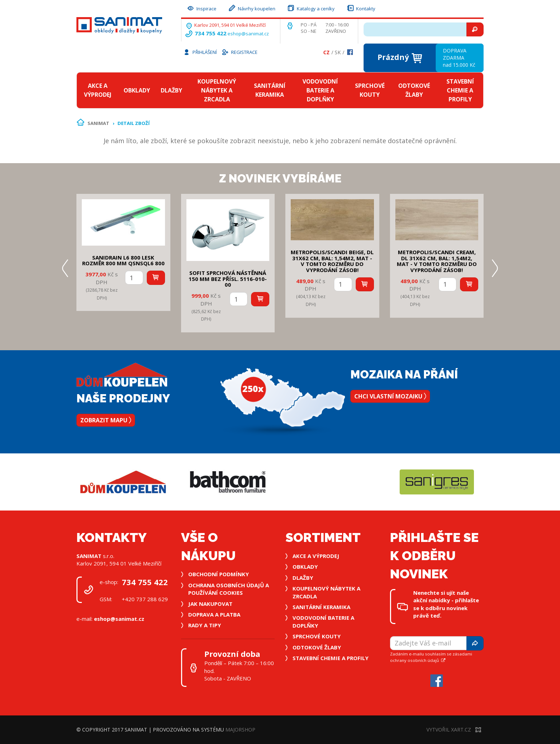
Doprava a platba (214, 614)
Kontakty (361, 8)
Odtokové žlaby (414, 90)
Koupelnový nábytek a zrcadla (217, 90)
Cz (326, 52)
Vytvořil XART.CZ (454, 730)
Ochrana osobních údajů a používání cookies (229, 589)
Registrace (239, 52)
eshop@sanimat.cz (248, 34)
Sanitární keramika (270, 90)
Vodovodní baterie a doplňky (320, 90)
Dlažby (171, 90)
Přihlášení (200, 52)
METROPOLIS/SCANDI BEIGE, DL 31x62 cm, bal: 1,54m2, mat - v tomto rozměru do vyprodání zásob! (332, 261)
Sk (338, 52)
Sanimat (98, 123)
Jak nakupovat (210, 604)
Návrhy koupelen (252, 8)
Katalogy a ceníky (311, 8)
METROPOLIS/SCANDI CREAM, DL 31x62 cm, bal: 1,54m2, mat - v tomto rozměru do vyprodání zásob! (437, 261)
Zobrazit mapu (106, 420)
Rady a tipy (205, 625)
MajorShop (240, 730)
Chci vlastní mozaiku (390, 396)
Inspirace (201, 8)
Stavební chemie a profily (460, 90)
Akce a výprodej (98, 90)
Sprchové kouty (370, 90)
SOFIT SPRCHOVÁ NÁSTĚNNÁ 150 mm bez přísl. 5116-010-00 (228, 279)
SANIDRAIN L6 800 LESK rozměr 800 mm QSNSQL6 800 (123, 260)
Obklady (137, 90)
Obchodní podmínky (219, 574)
